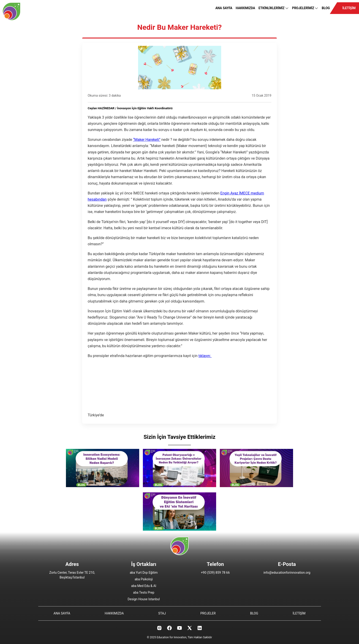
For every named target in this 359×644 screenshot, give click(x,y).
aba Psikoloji (144, 579)
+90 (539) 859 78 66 (215, 573)
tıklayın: (205, 356)
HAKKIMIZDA (246, 8)
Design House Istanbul (144, 599)
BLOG (326, 8)
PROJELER (208, 613)
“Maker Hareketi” (147, 140)
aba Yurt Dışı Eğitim (144, 573)
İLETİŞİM (349, 8)
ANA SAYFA (224, 8)
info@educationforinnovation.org (287, 573)
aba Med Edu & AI (144, 586)
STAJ (162, 613)
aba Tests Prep (144, 592)
